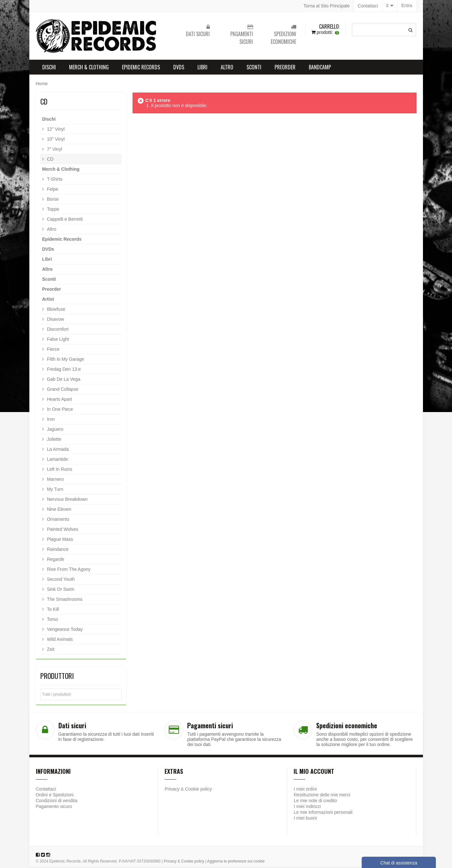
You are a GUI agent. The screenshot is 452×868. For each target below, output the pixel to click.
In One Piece (60, 410)
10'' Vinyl (55, 140)
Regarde (55, 560)
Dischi (49, 68)
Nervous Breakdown (67, 500)
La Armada (57, 450)
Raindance (57, 550)
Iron (50, 420)
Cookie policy (199, 790)
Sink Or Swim (60, 590)
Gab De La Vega (63, 380)
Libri (202, 68)
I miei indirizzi (307, 808)
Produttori (57, 677)
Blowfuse (56, 310)
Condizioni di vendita (57, 802)
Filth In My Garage (65, 360)
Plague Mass (60, 540)
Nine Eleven (59, 510)
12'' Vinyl (55, 130)
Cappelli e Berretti (64, 220)
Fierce (53, 350)
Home (42, 85)
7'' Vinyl (54, 150)
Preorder (285, 68)
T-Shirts (54, 180)
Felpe (52, 190)
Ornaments (58, 520)
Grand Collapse (62, 390)
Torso (52, 621)
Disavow (55, 320)
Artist (48, 300)
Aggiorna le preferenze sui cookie (236, 863)
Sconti (254, 68)
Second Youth (60, 580)
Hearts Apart (59, 400)
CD (50, 160)
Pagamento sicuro (54, 808)
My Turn (55, 490)
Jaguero (55, 430)
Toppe (53, 210)
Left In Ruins (59, 470)
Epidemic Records (141, 68)
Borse (52, 200)
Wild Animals (59, 641)
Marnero (55, 480)
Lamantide (57, 460)
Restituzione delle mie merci (322, 796)
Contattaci (368, 6)
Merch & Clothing (89, 68)
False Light (57, 340)
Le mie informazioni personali (323, 813)
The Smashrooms (64, 601)
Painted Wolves (62, 530)
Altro (227, 68)
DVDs (179, 68)
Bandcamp (320, 68)
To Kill (52, 611)
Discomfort (57, 330)
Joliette (54, 440)
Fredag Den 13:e (63, 370)
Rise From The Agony (68, 570)
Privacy (172, 790)
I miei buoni (305, 819)
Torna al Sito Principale (327, 6)
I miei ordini (305, 790)
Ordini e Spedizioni (55, 796)
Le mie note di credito (315, 802)
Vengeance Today (64, 631)
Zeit (50, 651)
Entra (407, 6)
